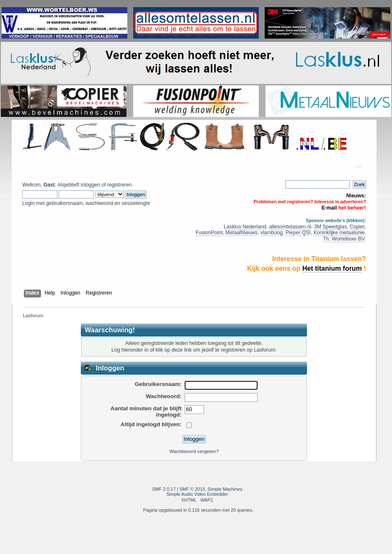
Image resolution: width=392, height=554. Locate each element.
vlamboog (272, 233)
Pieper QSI (298, 233)
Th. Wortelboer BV (344, 239)
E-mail (329, 208)
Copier (357, 227)
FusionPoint (209, 233)
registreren (119, 185)
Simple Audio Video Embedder (197, 494)
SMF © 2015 (192, 489)
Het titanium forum (332, 268)
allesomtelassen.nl (290, 227)
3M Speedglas (330, 227)
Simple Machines (225, 489)
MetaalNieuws (241, 233)
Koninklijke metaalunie (339, 233)
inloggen (90, 185)
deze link (182, 350)
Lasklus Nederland (245, 227)
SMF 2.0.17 (164, 489)
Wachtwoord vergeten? (194, 451)
